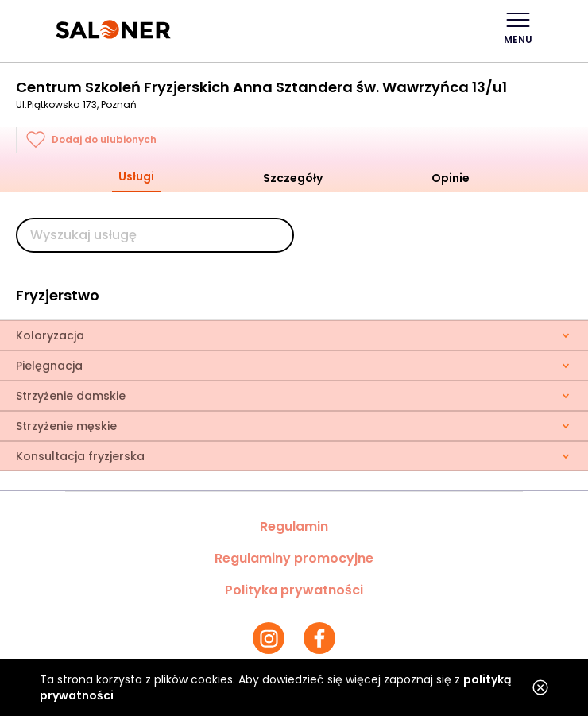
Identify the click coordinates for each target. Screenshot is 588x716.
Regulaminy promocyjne (294, 558)
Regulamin (294, 526)
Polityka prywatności (294, 590)
